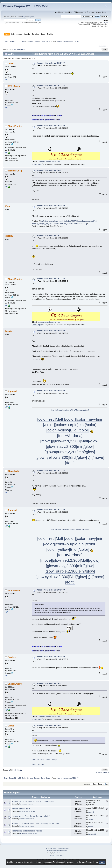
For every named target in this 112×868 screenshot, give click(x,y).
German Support (30, 811)
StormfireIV (14, 471)
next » (107, 46)
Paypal (105, 22)
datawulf (22, 811)
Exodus (12, 657)
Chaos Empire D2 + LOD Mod (26, 6)
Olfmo (11, 726)
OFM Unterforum (38, 764)
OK (102, 862)
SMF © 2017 (53, 848)
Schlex (22, 819)
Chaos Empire (37, 164)
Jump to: (87, 784)
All (15, 49)
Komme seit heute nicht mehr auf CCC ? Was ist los (33, 802)
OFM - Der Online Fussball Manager (45, 760)
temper (22, 826)
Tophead (12, 391)
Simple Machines (64, 848)
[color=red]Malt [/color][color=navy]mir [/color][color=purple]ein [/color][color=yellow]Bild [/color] (70, 425)
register (31, 17)
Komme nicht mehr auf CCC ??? (51, 63)
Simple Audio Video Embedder (57, 851)
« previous (100, 46)
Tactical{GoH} (15, 171)
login (24, 17)
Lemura (22, 804)
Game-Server (29, 804)
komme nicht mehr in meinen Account (27, 831)
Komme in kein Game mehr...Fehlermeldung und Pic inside (36, 824)
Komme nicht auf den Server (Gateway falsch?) (31, 816)
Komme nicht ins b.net (21, 809)
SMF (46, 848)
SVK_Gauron (14, 86)
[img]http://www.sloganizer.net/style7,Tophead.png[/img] (70, 410)
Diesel (11, 63)
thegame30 (23, 833)
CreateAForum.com (60, 853)
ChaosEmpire (15, 126)
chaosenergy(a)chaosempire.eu (49, 161)
